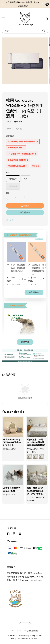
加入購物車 (25, 212)
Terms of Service (15, 635)
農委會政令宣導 (24, 638)
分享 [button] (10, 220)
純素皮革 (13, 179)
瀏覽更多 (36, 166)
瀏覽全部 (39, 239)
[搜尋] (44, 31)
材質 (8, 172)
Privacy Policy (29, 635)
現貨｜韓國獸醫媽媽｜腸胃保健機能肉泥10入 (16, 268)
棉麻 (25, 179)
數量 (8, 193)
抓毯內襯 (13, 186)
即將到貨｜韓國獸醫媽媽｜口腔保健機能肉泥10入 (37, 269)
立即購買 (25, 206)
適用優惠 (10, 136)
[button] (3, 19)
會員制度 (35, 638)
